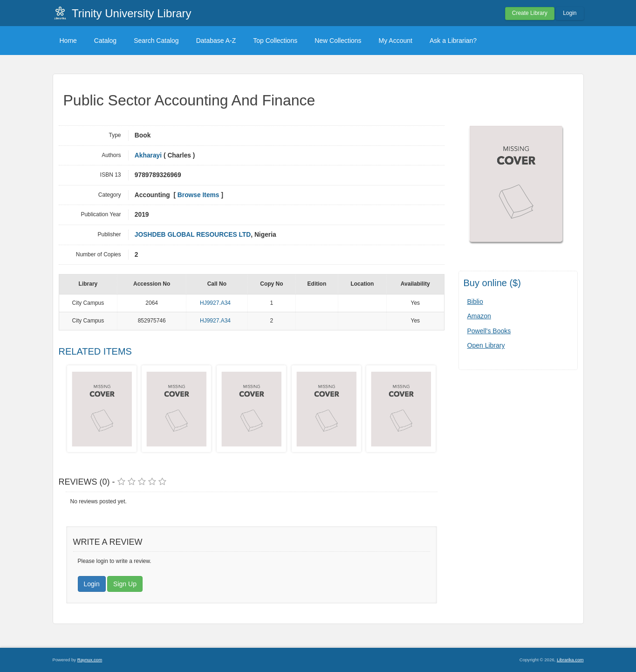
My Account (396, 41)
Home (68, 41)
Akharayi (148, 155)
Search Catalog (156, 41)
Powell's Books (489, 331)
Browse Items (198, 195)
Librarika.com (570, 660)
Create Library (530, 13)
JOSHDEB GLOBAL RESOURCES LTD (193, 235)
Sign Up (125, 584)
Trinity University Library (132, 13)
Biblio (475, 302)
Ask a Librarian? (453, 41)
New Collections (338, 41)
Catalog (105, 41)
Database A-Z (216, 41)
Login (570, 13)
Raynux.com (90, 660)
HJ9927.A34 (215, 303)
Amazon (479, 316)
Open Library (486, 345)
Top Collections (275, 41)
